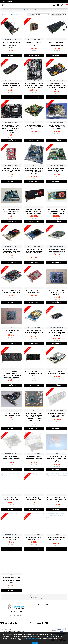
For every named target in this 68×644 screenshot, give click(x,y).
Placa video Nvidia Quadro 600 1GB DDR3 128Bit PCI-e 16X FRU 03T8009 (57, 500)
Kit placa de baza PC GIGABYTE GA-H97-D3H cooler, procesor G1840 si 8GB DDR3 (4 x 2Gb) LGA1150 (57, 86)
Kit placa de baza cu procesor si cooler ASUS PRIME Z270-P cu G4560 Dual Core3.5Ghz (34, 85)
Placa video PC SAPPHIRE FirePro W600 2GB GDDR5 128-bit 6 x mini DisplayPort (34, 44)
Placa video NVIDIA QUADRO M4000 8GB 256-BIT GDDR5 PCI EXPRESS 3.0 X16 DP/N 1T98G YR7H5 (11, 580)
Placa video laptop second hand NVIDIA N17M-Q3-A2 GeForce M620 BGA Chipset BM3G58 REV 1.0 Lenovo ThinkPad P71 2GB (34, 417)
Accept (36, 643)
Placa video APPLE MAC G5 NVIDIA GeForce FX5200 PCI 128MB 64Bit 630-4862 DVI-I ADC (34, 252)
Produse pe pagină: (56, 15)
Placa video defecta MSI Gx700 (11, 331)
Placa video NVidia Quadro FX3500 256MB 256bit (34, 538)
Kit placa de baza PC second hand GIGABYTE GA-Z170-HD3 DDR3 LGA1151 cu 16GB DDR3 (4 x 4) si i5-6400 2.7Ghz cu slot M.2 (11, 129)
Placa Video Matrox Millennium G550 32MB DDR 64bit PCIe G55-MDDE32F (11, 458)
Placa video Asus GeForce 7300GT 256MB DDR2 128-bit (57, 250)
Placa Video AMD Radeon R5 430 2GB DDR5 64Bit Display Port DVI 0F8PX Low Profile (11, 251)
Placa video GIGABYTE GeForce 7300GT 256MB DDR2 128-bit (34, 332)
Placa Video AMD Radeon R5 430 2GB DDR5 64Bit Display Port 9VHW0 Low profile (57, 211)
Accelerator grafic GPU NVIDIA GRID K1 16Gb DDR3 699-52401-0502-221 (57, 44)
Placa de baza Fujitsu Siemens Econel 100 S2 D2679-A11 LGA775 (34, 127)
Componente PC (31, 10)
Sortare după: (31, 15)
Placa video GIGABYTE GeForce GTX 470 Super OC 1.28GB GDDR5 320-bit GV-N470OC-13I (57, 333)
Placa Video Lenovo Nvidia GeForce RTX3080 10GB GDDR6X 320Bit (57, 415)
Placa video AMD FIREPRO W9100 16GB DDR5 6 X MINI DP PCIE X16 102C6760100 (34, 211)
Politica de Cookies (32, 638)
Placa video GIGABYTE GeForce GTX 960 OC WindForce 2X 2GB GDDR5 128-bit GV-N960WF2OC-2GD (11, 374)
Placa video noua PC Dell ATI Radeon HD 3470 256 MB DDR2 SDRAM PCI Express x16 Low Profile (57, 459)
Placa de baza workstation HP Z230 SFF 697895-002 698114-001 (57, 170)
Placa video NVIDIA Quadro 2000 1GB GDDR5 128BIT (11, 499)
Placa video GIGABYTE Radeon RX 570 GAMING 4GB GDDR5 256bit (34, 374)
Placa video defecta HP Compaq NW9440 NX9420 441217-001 (57, 292)
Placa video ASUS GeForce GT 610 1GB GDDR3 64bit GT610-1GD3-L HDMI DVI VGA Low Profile (11, 45)
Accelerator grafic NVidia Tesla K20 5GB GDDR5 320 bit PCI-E (11, 85)
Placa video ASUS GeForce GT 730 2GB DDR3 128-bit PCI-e (11, 292)
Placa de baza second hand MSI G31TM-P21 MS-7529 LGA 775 (11, 170)
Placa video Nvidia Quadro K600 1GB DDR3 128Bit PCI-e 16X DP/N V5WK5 (57, 539)
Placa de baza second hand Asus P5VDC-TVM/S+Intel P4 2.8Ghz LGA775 (57, 127)
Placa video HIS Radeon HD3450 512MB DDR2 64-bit (57, 373)
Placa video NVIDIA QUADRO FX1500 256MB (11, 538)
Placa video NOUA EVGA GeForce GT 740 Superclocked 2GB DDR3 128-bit (34, 458)
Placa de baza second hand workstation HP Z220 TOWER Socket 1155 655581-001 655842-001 (34, 171)
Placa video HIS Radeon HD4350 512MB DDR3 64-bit (11, 414)
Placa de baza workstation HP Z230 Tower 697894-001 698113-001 (11, 211)
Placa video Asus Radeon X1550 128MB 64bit (34, 292)
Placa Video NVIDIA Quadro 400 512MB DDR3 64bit (34, 499)
